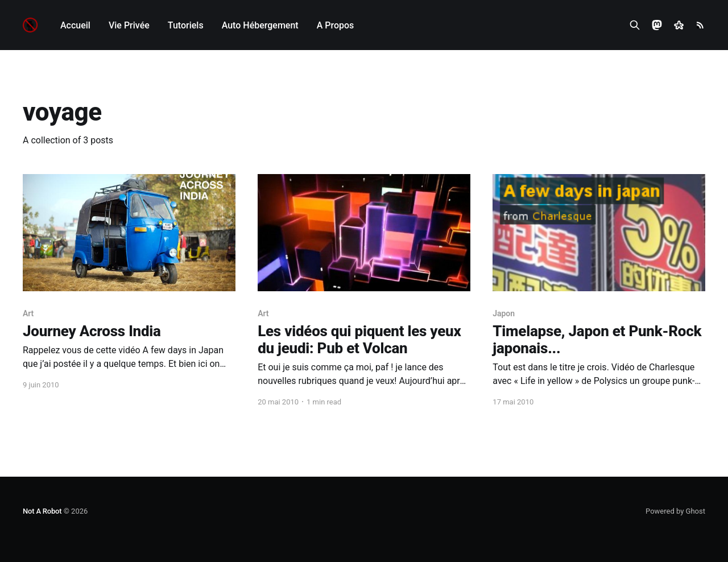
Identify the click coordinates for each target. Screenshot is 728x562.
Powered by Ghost (675, 511)
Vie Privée (129, 25)
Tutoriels (186, 25)
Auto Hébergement (260, 25)
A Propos (336, 25)
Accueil (75, 25)
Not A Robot (42, 511)
